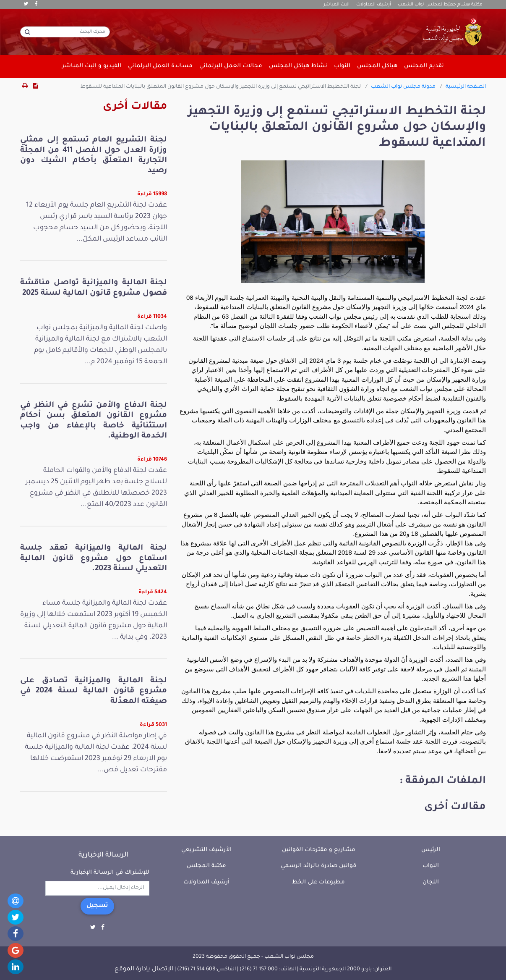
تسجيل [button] (97, 906)
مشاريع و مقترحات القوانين (319, 850)
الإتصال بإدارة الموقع (144, 970)
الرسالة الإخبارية (103, 855)
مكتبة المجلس (206, 866)
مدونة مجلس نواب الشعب (403, 87)
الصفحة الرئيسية (466, 87)
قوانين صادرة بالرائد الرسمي (318, 866)
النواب (431, 866)
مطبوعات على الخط (318, 882)
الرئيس (431, 850)
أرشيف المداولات (374, 5)
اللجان (431, 882)
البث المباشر (336, 5)
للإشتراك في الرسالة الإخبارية (110, 873)
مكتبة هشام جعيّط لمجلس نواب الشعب (440, 5)
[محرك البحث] (65, 32)
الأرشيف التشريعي (206, 850)
